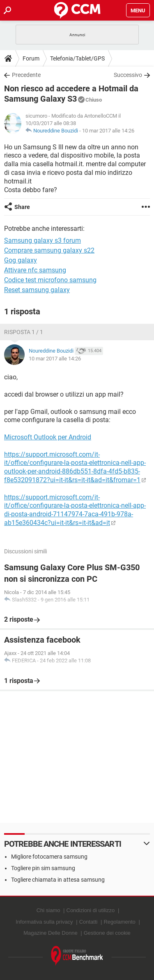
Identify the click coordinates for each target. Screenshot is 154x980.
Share (22, 207)
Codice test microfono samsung (50, 280)
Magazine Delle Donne (51, 933)
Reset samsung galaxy (37, 290)
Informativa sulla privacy (44, 922)
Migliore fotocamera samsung (49, 857)
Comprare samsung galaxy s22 (49, 250)
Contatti (88, 922)
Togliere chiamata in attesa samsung (58, 880)
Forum (31, 58)
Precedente (26, 75)
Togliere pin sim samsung (43, 868)
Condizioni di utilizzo (91, 910)
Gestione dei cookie (107, 933)
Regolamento (119, 922)
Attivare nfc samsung (35, 270)
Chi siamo (48, 910)
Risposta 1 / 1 (24, 332)
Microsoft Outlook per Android (48, 437)
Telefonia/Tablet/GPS (77, 58)
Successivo (128, 75)
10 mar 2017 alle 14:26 (108, 131)
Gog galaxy (21, 260)
